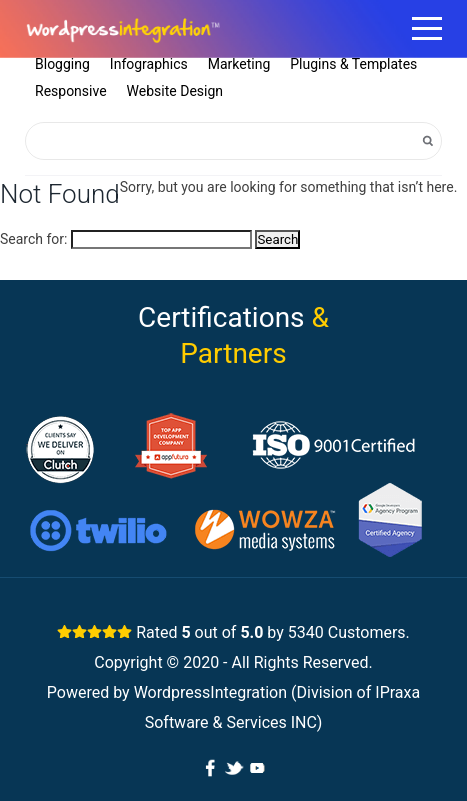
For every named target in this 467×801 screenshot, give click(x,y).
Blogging (62, 64)
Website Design (175, 91)
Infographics (149, 64)
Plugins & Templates (353, 64)
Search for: (33, 239)
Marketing (239, 64)
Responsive (71, 91)
